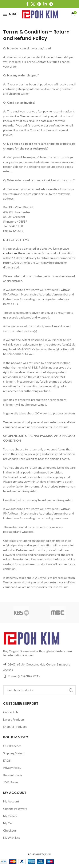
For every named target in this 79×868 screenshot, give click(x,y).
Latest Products (14, 719)
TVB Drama (11, 782)
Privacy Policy (12, 768)
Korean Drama (13, 775)
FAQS (7, 760)
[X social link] (33, 4)
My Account (11, 801)
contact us (10, 253)
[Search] (39, 690)
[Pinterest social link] (39, 4)
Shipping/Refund (14, 753)
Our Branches (12, 746)
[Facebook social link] (27, 4)
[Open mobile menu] (10, 14)
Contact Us (11, 712)
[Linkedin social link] (45, 4)
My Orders (10, 816)
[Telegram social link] (51, 4)
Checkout (10, 830)
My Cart (8, 823)
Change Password (15, 809)
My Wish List (12, 838)
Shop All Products (15, 727)
